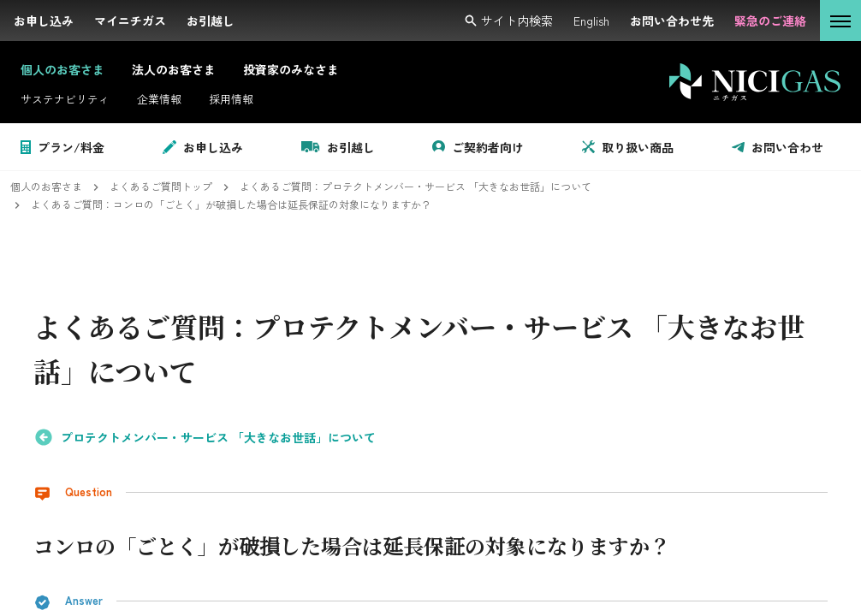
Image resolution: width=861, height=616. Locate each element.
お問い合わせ (778, 147)
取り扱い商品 (628, 147)
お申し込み (203, 147)
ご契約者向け (478, 147)
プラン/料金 (62, 147)
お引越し (338, 147)
